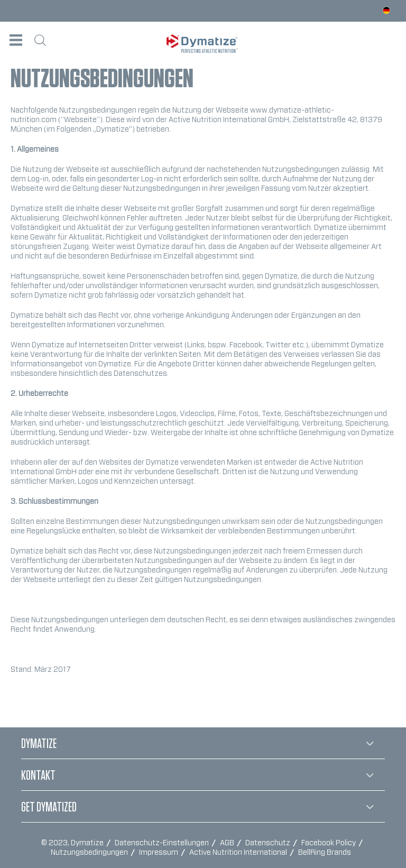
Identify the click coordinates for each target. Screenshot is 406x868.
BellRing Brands (325, 853)
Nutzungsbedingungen (90, 853)
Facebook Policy (329, 843)
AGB (228, 843)
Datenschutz (269, 843)
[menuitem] (16, 40)
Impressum (159, 853)
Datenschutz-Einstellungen (163, 843)
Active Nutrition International (239, 853)
